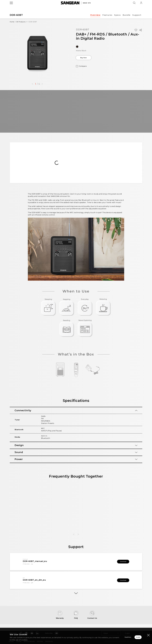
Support (137, 15)
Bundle (126, 15)
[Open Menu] (11, 7)
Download (120, 562)
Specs (117, 15)
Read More (103, 637)
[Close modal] (148, 635)
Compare (83, 68)
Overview (95, 15)
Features (107, 15)
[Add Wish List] (136, 30)
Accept (131, 637)
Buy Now (87, 58)
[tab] (76, 411)
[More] (76, 594)
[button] (33, 84)
